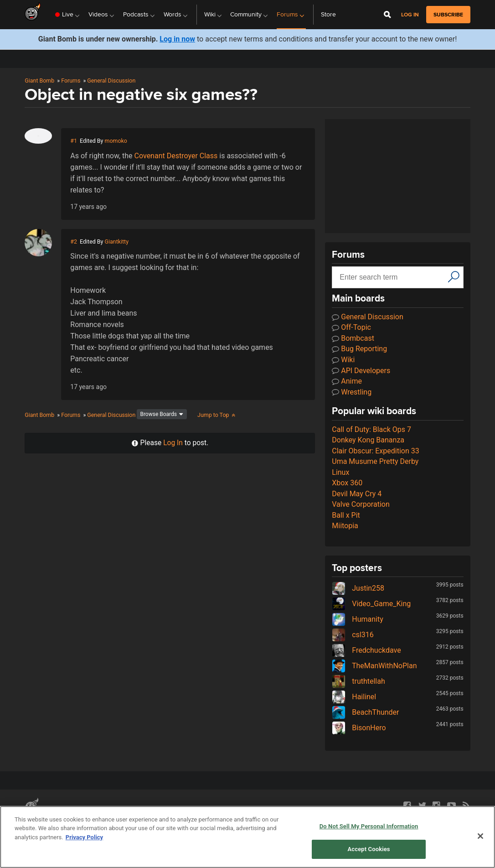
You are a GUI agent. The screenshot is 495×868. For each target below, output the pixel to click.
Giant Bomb (39, 81)
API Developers (361, 371)
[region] (247, 837)
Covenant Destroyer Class (176, 156)
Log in (410, 15)
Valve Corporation (361, 504)
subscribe (448, 15)
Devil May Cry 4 (357, 494)
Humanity (357, 619)
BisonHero (359, 728)
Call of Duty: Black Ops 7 (371, 429)
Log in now (177, 39)
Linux (340, 472)
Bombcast (353, 338)
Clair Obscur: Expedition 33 (375, 451)
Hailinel (354, 697)
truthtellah (358, 681)
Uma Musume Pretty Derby (375, 461)
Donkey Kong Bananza (368, 440)
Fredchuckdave (366, 650)
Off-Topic (351, 327)
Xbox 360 (347, 483)
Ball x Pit (346, 515)
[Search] (454, 276)
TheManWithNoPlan (374, 666)
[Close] (480, 836)
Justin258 (358, 588)
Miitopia (345, 526)
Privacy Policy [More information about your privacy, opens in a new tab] (84, 837)
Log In (173, 443)
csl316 (353, 635)
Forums (71, 81)
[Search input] (391, 277)
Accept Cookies (369, 849)
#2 (74, 242)
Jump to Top (217, 415)
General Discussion (111, 81)
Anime (347, 381)
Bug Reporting (359, 349)
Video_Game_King (371, 604)
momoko (116, 141)
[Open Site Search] (387, 15)
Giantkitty (117, 242)
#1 (74, 141)
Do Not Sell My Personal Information (369, 826)
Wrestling (352, 392)
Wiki (343, 360)
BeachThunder (365, 712)
